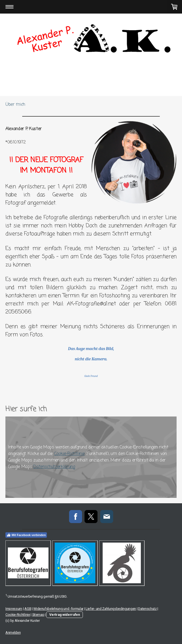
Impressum (14, 609)
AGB (28, 609)
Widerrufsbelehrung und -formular (58, 609)
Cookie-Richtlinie (69, 454)
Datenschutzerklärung (54, 467)
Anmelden (13, 632)
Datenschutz (147, 609)
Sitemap (38, 615)
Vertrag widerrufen (64, 615)
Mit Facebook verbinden (26, 535)
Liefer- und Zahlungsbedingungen (111, 609)
